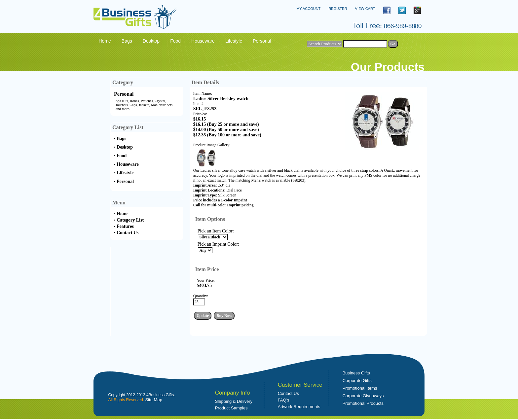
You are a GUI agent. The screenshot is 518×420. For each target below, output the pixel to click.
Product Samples (231, 408)
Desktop (125, 147)
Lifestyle (125, 173)
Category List (130, 220)
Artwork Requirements (299, 407)
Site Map (154, 400)
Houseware (128, 164)
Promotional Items (360, 388)
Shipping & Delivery (234, 401)
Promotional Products (363, 403)
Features (125, 226)
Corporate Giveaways (363, 396)
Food (122, 156)
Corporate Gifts (357, 381)
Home (123, 214)
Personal (124, 94)
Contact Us (128, 233)
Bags (121, 139)
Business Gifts (356, 373)
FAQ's (284, 400)
